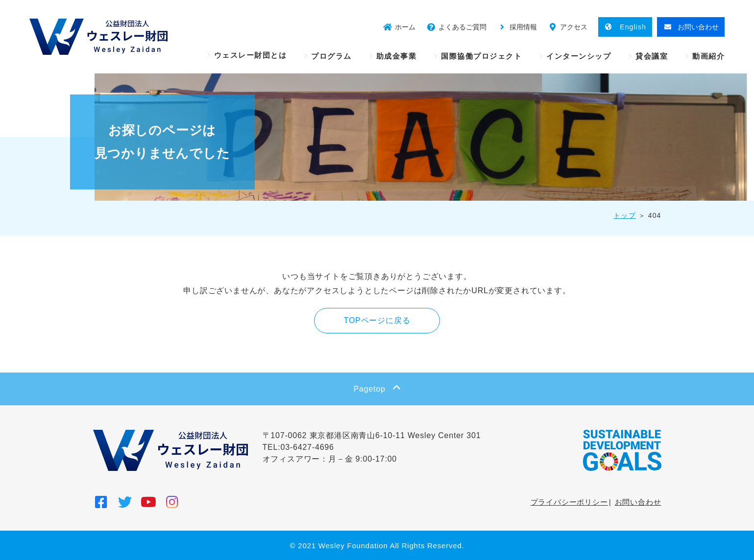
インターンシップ (579, 56)
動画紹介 (708, 56)
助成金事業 (397, 56)
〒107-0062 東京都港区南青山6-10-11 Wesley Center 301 (372, 435)
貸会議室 (652, 56)
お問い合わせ (638, 502)
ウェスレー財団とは (251, 55)
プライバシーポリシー (569, 502)
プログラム (331, 56)
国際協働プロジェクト (481, 56)
